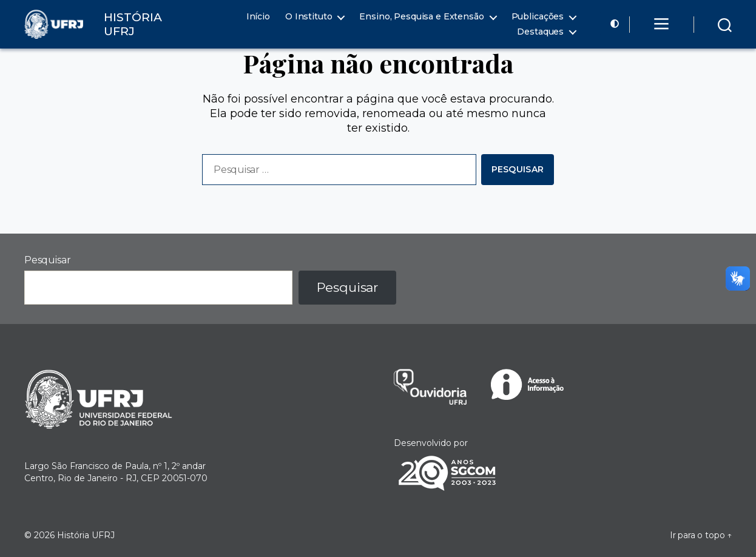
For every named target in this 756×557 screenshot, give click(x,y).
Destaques (540, 32)
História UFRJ (86, 535)
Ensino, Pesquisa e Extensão (421, 17)
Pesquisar (47, 260)
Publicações (538, 17)
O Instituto (309, 17)
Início (258, 17)
